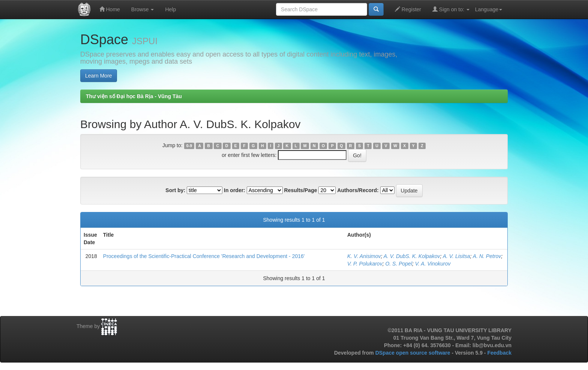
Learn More (99, 76)
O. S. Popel (399, 264)
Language (489, 9)
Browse (143, 9)
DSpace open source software (414, 353)
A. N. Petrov (487, 256)
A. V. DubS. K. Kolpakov (412, 256)
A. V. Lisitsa (457, 256)
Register (408, 9)
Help (170, 9)
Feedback (499, 353)
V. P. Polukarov (365, 264)
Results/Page (301, 190)
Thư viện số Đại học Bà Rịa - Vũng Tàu (134, 96)
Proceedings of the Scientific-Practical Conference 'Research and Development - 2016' (204, 256)
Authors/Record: (358, 190)
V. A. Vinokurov (433, 264)
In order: (235, 190)
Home (110, 9)
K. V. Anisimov (364, 256)
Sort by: (175, 190)
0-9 (189, 146)
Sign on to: (451, 9)
